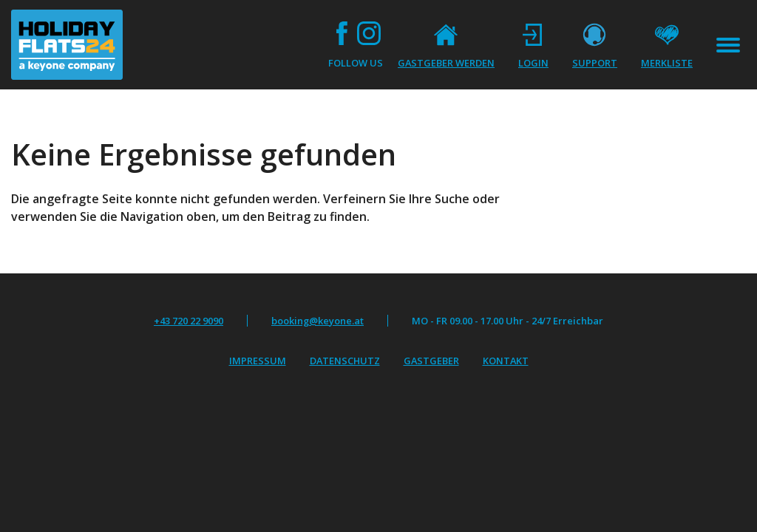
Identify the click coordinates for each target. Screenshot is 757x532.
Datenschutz (345, 361)
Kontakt (506, 361)
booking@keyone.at (318, 321)
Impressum (258, 361)
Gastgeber (431, 361)
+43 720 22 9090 (189, 321)
